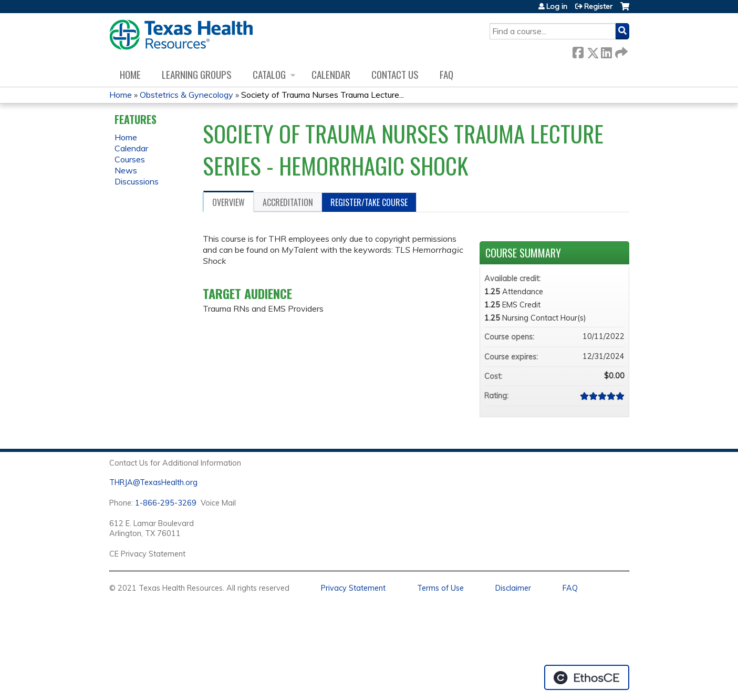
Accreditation (288, 202)
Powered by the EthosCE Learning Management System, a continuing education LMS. (587, 677)
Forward (620, 51)
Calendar (331, 74)
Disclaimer (513, 588)
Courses (130, 159)
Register (598, 6)
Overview (228, 202)
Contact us (395, 74)
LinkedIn (606, 51)
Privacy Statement (353, 588)
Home (130, 74)
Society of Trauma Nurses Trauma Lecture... (323, 95)
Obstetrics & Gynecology (186, 95)
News (126, 170)
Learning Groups (197, 74)
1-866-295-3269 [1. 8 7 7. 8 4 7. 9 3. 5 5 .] (166, 503)
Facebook (578, 51)
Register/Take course (369, 202)
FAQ (446, 74)
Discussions (137, 181)
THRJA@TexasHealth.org (153, 482)
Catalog (269, 74)
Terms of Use (440, 588)
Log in (557, 6)
